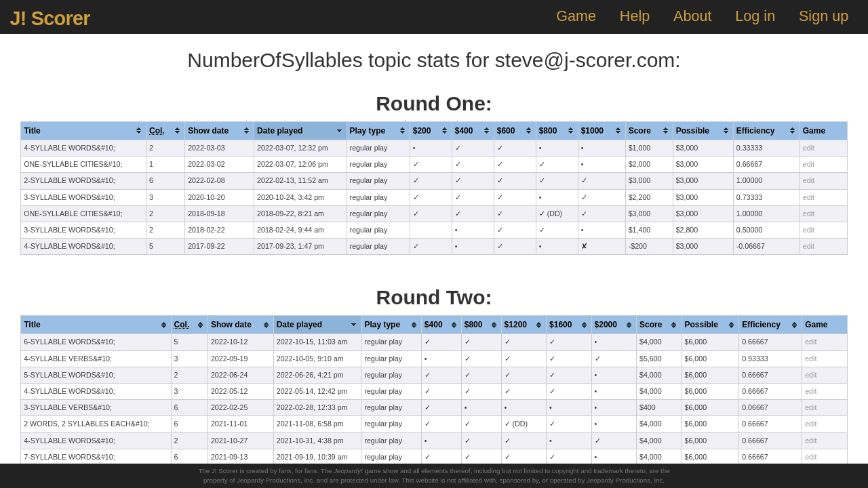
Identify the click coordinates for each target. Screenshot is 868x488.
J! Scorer (50, 18)
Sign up (824, 16)
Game (576, 16)
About (692, 16)
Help (635, 16)
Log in (755, 16)
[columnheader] (84, 130)
